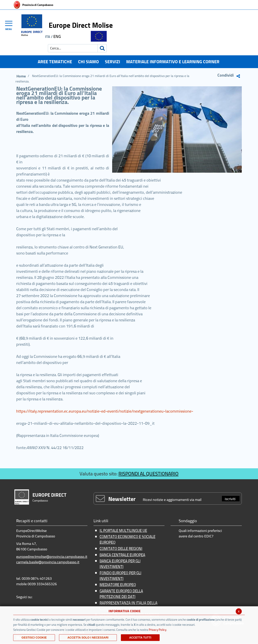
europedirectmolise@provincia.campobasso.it (52, 557)
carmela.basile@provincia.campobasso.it (48, 562)
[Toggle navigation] (11, 25)
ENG (57, 36)
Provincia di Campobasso (38, 5)
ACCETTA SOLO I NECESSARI (88, 638)
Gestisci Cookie (34, 638)
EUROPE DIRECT (49, 495)
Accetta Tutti (140, 638)
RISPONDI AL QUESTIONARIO (148, 474)
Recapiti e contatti (32, 521)
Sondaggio (188, 521)
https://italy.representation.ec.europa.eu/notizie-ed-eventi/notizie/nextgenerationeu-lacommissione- (105, 411)
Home (21, 76)
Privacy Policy (157, 630)
